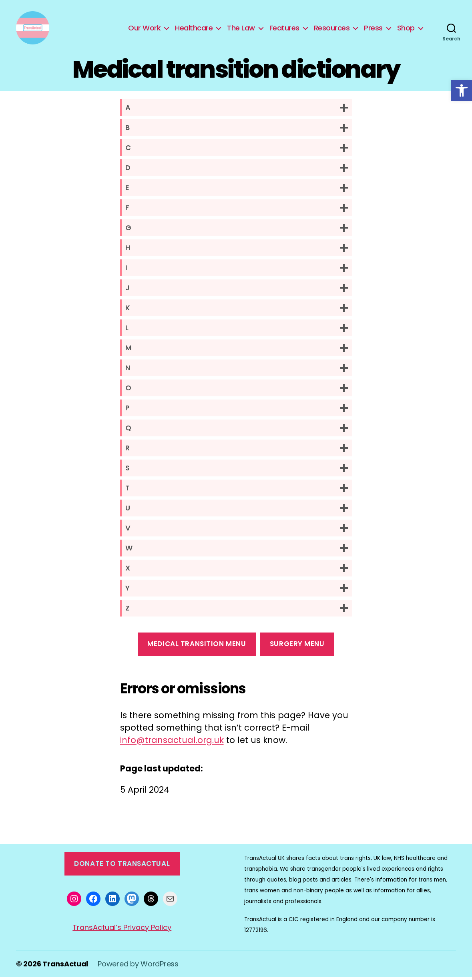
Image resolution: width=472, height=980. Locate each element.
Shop (406, 29)
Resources (332, 29)
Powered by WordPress (138, 967)
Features (284, 29)
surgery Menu (297, 647)
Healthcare (194, 29)
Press (373, 29)
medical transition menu (197, 647)
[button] (462, 90)
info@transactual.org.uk (172, 743)
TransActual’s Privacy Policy (122, 930)
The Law (241, 29)
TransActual (65, 967)
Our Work (144, 29)
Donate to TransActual (122, 866)
